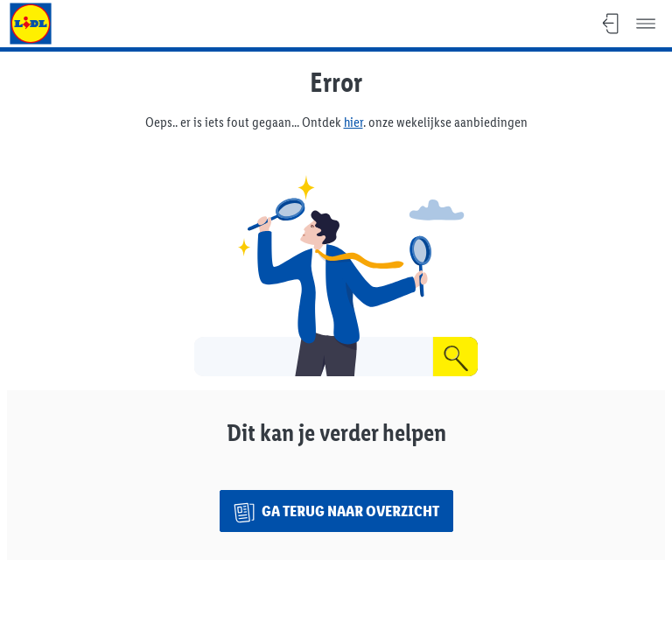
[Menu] (646, 24)
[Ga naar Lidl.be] (31, 24)
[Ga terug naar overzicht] (336, 511)
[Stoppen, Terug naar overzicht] (611, 24)
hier (353, 122)
